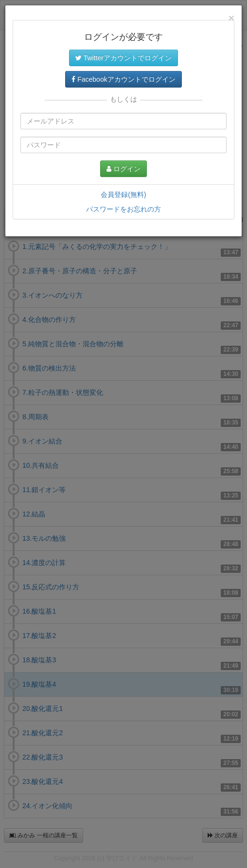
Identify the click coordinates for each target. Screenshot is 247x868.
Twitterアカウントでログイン (123, 58)
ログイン (123, 169)
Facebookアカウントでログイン (123, 79)
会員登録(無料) (123, 195)
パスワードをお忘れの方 (123, 209)
